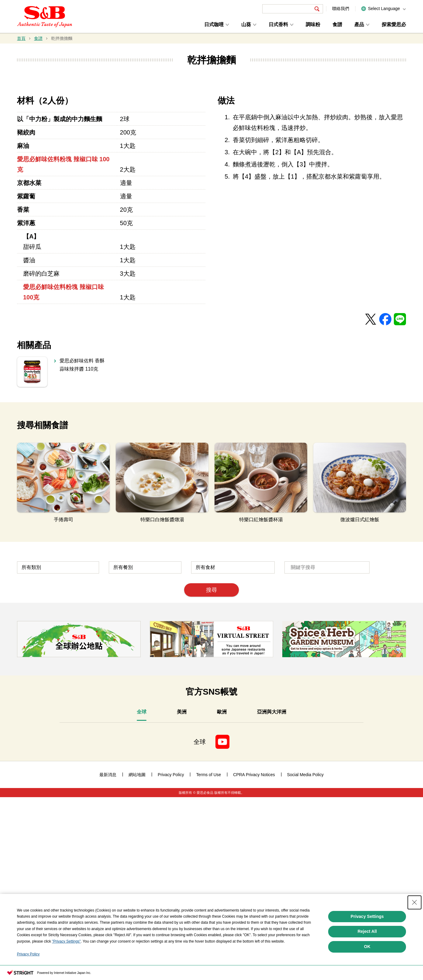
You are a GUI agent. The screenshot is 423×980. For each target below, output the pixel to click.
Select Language (384, 9)
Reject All (367, 953)
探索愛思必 (394, 24)
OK (367, 968)
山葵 (246, 24)
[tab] (142, 896)
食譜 (337, 24)
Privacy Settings (367, 938)
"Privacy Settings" (66, 963)
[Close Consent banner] (414, 924)
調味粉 (313, 24)
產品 (359, 24)
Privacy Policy (28, 976)
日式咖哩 (214, 24)
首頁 (21, 38)
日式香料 (278, 24)
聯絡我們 (341, 9)
